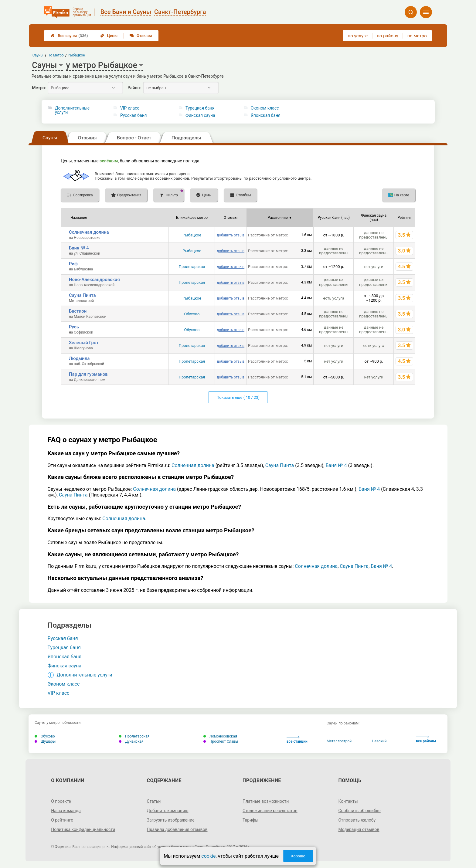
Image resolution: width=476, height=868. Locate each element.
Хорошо (298, 856)
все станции (297, 740)
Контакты (348, 801)
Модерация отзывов (359, 829)
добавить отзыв (231, 235)
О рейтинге (62, 820)
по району (387, 36)
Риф (73, 264)
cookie (208, 856)
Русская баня (134, 115)
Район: (134, 88)
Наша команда (66, 811)
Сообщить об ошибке (359, 811)
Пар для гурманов (88, 374)
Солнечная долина (89, 232)
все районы (426, 739)
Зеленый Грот (84, 343)
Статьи (154, 801)
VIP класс (130, 108)
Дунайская (131, 741)
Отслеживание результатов (270, 811)
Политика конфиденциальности (83, 829)
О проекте (61, 801)
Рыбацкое (192, 235)
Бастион (78, 311)
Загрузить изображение (171, 820)
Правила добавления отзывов (177, 829)
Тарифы (250, 820)
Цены (109, 36)
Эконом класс (265, 108)
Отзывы (141, 36)
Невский (379, 741)
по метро (417, 36)
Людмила (79, 358)
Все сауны (69, 36)
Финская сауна (200, 115)
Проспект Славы (221, 741)
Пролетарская (192, 267)
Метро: (39, 88)
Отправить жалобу (357, 820)
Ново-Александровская (94, 280)
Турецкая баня (200, 108)
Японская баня (266, 115)
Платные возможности (266, 801)
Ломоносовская (220, 736)
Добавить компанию (168, 811)
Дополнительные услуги (72, 110)
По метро (56, 55)
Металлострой (339, 741)
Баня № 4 (79, 248)
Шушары (45, 741)
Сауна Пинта (82, 295)
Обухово (192, 314)
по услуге (358, 36)
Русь (74, 327)
